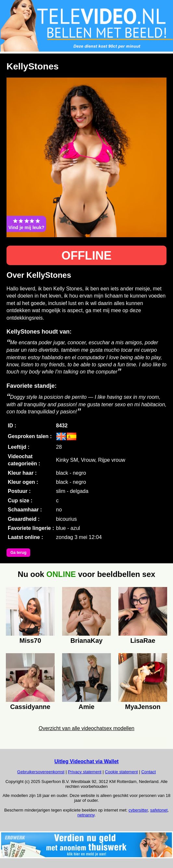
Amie (87, 707)
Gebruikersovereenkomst (41, 772)
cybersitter (138, 810)
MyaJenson (143, 707)
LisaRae (143, 641)
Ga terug (18, 553)
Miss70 (30, 641)
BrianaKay (87, 641)
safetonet (159, 810)
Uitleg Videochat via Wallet (86, 761)
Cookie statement (121, 772)
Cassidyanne (30, 707)
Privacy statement (85, 772)
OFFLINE (86, 256)
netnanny (86, 815)
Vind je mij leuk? (26, 224)
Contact (148, 772)
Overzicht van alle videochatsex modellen (86, 728)
